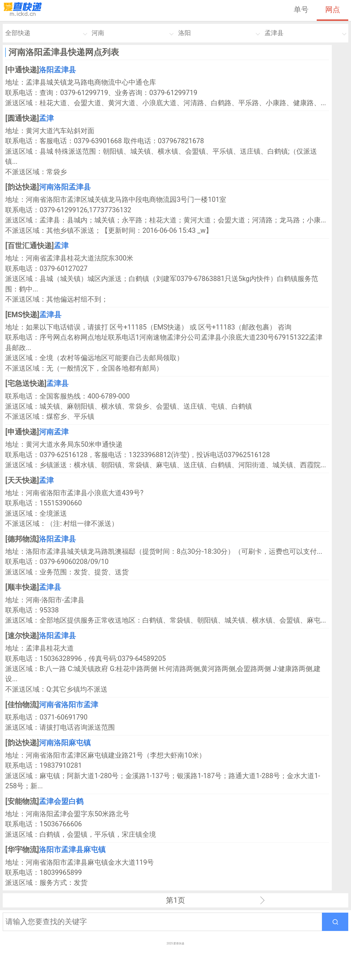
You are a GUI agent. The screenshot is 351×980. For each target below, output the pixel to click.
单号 (301, 10)
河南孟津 (54, 432)
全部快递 (18, 33)
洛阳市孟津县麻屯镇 (72, 850)
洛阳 (185, 33)
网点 (333, 10)
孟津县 (274, 33)
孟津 (46, 118)
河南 (98, 33)
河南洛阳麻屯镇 (65, 743)
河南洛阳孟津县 (65, 187)
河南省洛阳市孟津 (69, 705)
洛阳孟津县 (57, 70)
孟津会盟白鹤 (61, 801)
